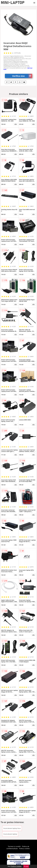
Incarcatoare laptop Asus (12, 828)
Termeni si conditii (14, 846)
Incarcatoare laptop (10, 834)
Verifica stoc (22, 76)
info (16, 124)
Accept (26, 866)
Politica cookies (24, 849)
